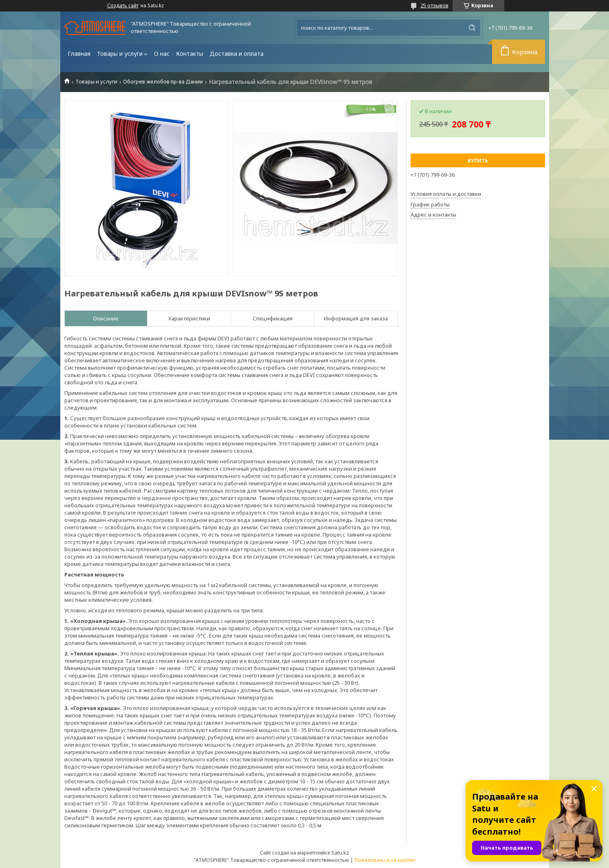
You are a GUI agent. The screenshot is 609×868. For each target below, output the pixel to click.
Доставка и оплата (237, 54)
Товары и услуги (120, 54)
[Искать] (472, 28)
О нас (162, 54)
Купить (478, 161)
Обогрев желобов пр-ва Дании (163, 82)
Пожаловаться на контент (385, 860)
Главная (79, 54)
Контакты (190, 54)
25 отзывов (434, 5)
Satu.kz (340, 853)
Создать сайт (123, 6)
